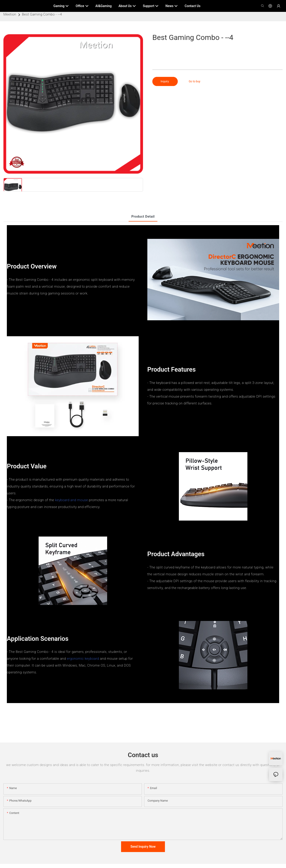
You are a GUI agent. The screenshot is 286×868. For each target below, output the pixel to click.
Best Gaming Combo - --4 (42, 14)
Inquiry (165, 81)
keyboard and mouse (71, 500)
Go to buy (195, 81)
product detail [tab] (143, 216)
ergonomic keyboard (83, 659)
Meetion (10, 14)
